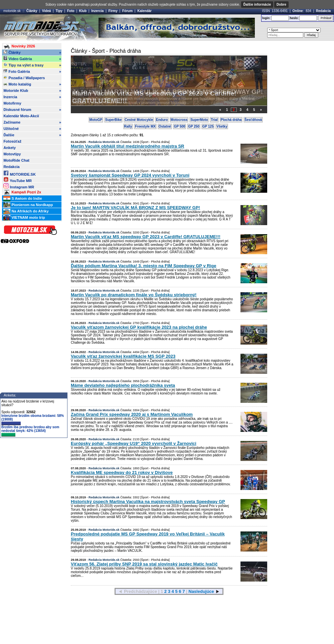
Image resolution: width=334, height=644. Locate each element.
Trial (214, 120)
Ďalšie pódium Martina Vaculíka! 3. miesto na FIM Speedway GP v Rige (143, 266)
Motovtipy (12, 154)
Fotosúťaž (12, 141)
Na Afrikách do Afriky (26, 211)
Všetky (222, 126)
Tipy (59, 11)
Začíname (32, 122)
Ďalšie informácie (257, 5)
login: (266, 18)
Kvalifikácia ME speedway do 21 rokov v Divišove (122, 472)
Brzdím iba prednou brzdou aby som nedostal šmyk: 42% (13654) (30, 431)
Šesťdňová (253, 120)
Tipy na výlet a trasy (32, 65)
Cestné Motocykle (139, 120)
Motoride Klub (32, 91)
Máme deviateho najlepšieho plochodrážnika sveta (123, 385)
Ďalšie (32, 135)
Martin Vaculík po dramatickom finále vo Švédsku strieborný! (134, 295)
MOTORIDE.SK (19, 173)
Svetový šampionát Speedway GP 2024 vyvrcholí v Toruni (130, 175)
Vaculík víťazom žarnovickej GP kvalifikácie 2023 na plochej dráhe (139, 327)
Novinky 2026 (19, 46)
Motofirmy (12, 103)
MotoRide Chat (16, 160)
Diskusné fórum (32, 110)
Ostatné (165, 126)
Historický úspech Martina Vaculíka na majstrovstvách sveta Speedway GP (148, 502)
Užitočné (32, 129)
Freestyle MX (145, 126)
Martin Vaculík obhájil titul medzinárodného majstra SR (128, 146)
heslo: (294, 18)
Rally (128, 126)
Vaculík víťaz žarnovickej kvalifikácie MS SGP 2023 (123, 356)
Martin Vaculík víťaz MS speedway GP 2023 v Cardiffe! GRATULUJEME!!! (146, 237)
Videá (47, 11)
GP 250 (194, 126)
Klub (83, 11)
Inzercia (97, 11)
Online (298, 11)
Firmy (113, 11)
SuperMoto (199, 120)
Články (32, 11)
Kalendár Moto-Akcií (21, 116)
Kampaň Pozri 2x (22, 192)
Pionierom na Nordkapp (28, 205)
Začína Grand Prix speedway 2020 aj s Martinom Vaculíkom (132, 414)
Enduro (162, 120)
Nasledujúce (201, 591)
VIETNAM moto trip (24, 218)
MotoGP (96, 120)
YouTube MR (17, 180)
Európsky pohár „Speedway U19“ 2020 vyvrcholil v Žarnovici (134, 443)
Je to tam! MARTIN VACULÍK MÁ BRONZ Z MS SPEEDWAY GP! (168, 92)
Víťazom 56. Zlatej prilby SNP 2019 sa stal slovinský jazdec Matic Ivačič (144, 564)
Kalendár (144, 11)
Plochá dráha (231, 120)
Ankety (10, 148)
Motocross (179, 120)
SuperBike (113, 120)
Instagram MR (19, 186)
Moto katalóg (32, 84)
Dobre (281, 5)
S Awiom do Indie (23, 199)
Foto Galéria (32, 71)
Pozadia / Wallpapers (24, 77)
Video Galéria (32, 59)
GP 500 (180, 126)
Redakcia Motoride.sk (104, 142)
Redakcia (323, 11)
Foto (71, 11)
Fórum (127, 11)
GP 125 (208, 126)
